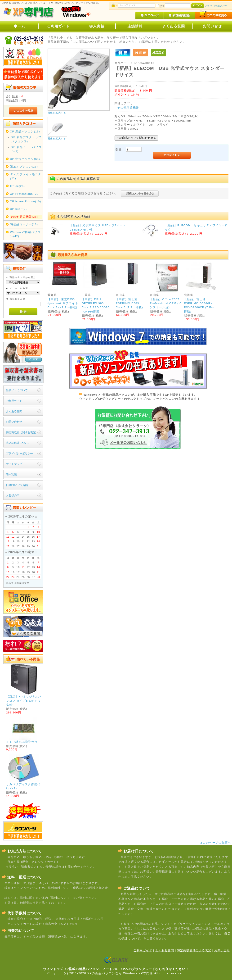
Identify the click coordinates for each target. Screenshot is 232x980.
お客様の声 (13, 495)
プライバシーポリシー (19, 453)
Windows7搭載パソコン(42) (25, 234)
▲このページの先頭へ (216, 842)
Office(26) (18, 186)
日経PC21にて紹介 (17, 485)
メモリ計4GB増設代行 (22, 742)
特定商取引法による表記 (194, 950)
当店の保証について (18, 443)
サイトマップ (14, 464)
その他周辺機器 (128, 107)
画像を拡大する (57, 113)
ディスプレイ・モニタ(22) (26, 176)
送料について (60, 898)
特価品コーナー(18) (24, 224)
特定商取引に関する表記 (21, 432)
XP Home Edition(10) (26, 201)
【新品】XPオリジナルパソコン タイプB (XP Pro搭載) (24, 701)
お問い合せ (72, 867)
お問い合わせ (14, 422)
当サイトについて (17, 390)
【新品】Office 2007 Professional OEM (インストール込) (166, 303)
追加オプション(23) (24, 166)
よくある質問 (14, 411)
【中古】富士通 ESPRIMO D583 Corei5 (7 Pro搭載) (129, 303)
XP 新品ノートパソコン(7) (26, 149)
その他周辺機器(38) (24, 217)
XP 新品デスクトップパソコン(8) (26, 139)
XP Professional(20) (25, 194)
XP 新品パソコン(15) (25, 131)
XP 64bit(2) (19, 209)
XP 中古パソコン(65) (25, 159)
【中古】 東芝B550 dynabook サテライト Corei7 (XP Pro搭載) (63, 303)
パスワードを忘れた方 (216, 6)
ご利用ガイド (14, 401)
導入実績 (11, 474)
